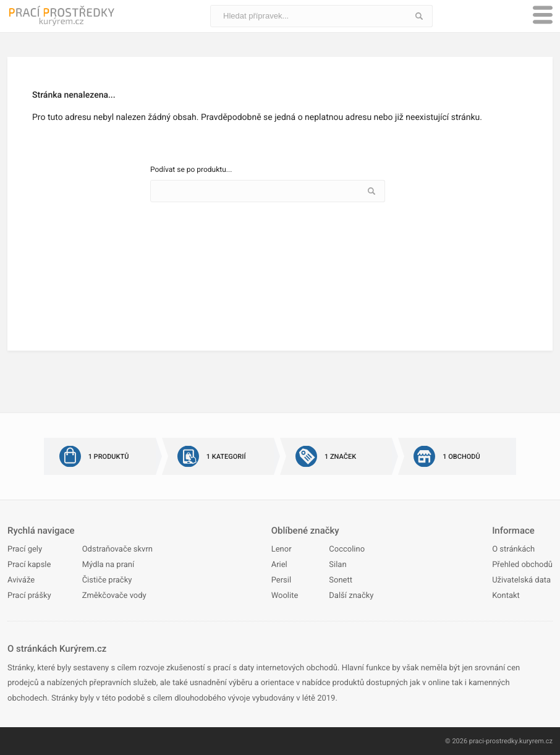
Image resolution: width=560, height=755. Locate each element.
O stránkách (513, 549)
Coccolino (347, 549)
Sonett (341, 580)
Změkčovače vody (114, 596)
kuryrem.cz (536, 741)
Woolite (285, 596)
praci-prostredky (493, 741)
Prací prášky (29, 596)
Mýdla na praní (108, 565)
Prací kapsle (29, 565)
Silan (337, 565)
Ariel (279, 565)
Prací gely (25, 549)
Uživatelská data (521, 580)
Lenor (282, 549)
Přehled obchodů (522, 565)
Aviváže (21, 580)
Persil (281, 580)
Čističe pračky (107, 580)
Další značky (351, 596)
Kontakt (506, 596)
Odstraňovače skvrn (117, 549)
